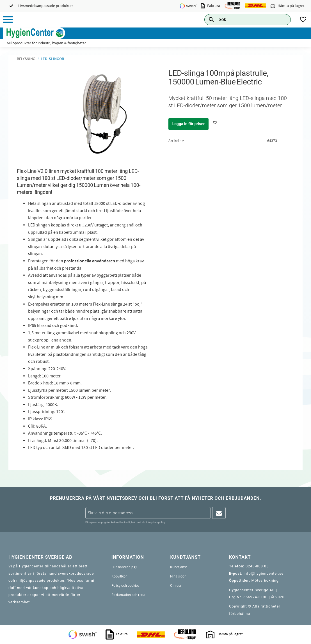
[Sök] (282, 20)
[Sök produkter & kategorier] (241, 20)
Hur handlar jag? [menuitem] (124, 567)
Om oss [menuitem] (176, 586)
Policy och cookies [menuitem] (125, 586)
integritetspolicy (155, 522)
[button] (8, 20)
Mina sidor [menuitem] (178, 576)
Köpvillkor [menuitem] (119, 576)
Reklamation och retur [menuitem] (129, 595)
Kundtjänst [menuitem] (178, 567)
